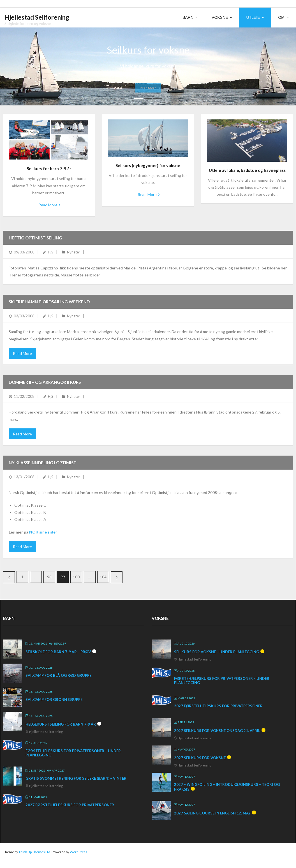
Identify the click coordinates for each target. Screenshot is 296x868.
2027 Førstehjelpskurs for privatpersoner (70, 805)
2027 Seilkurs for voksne (200, 758)
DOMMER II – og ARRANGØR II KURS (45, 382)
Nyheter (74, 252)
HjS (51, 252)
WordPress (78, 852)
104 (103, 577)
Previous (9, 577)
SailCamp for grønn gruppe (54, 700)
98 (49, 577)
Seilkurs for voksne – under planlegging (217, 652)
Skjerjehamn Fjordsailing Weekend (49, 302)
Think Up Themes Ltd (34, 852)
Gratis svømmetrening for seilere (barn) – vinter (76, 778)
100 (76, 577)
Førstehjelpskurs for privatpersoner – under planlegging (73, 753)
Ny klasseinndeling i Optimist (43, 463)
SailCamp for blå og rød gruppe (58, 675)
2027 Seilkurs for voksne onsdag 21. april (217, 731)
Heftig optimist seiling (35, 238)
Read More (48, 205)
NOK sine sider (43, 532)
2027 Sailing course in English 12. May (212, 813)
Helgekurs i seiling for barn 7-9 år (61, 724)
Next (117, 577)
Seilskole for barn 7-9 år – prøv (58, 652)
